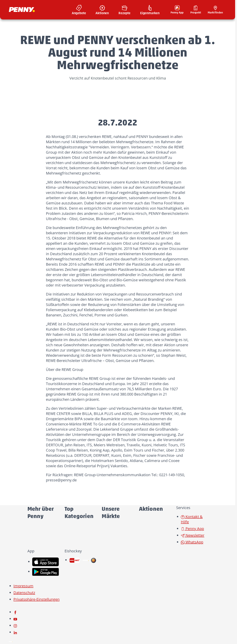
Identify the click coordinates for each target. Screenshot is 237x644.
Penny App (192, 529)
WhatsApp (192, 542)
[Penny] (11, 641)
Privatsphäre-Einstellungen (36, 599)
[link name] (46, 562)
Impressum (23, 586)
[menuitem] (79, 10)
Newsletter (193, 535)
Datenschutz (24, 593)
